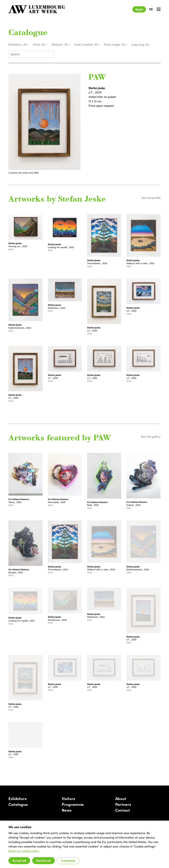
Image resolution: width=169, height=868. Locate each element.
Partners (123, 804)
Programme (73, 804)
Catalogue (28, 33)
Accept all (19, 860)
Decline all (43, 860)
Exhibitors (17, 798)
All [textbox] (25, 44)
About (121, 798)
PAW (97, 78)
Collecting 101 (141, 45)
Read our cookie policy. (24, 851)
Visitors (68, 798)
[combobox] (26, 45)
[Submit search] (50, 55)
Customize (68, 860)
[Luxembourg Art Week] (37, 9)
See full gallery (151, 437)
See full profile (151, 198)
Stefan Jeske (97, 88)
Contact (123, 810)
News (67, 810)
